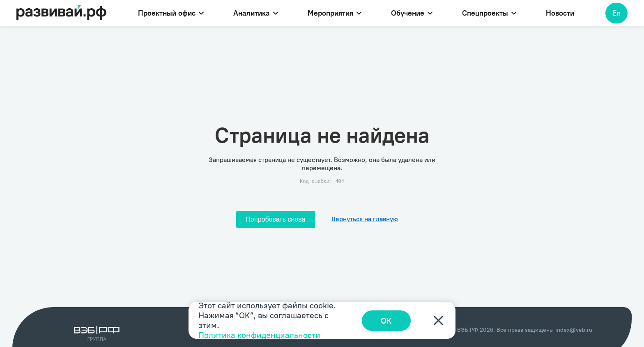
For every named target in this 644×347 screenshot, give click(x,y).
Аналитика (256, 13)
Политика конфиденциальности (259, 335)
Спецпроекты (489, 13)
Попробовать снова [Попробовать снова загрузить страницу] (276, 219)
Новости (560, 13)
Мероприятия (335, 13)
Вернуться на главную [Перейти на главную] (365, 219)
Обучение (412, 13)
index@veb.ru (574, 330)
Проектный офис (171, 13)
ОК (388, 320)
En (616, 13)
